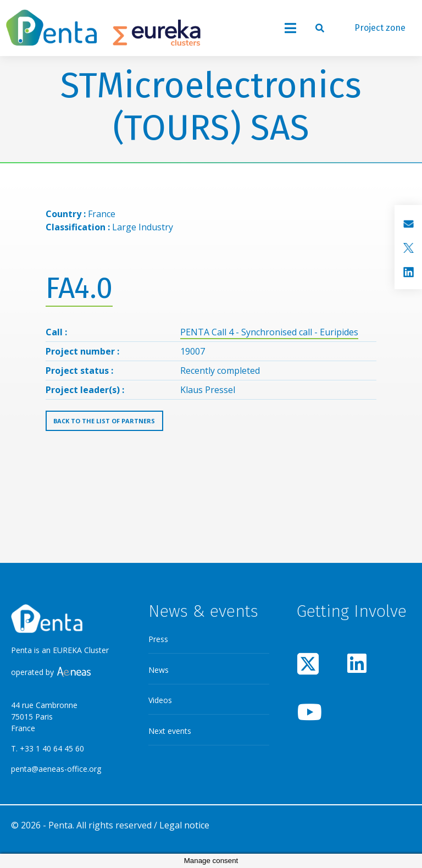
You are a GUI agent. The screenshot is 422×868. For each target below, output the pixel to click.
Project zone (380, 28)
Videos (160, 700)
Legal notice (184, 825)
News (159, 670)
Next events (170, 731)
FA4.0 (79, 288)
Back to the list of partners (104, 421)
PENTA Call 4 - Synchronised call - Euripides (269, 332)
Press (158, 639)
